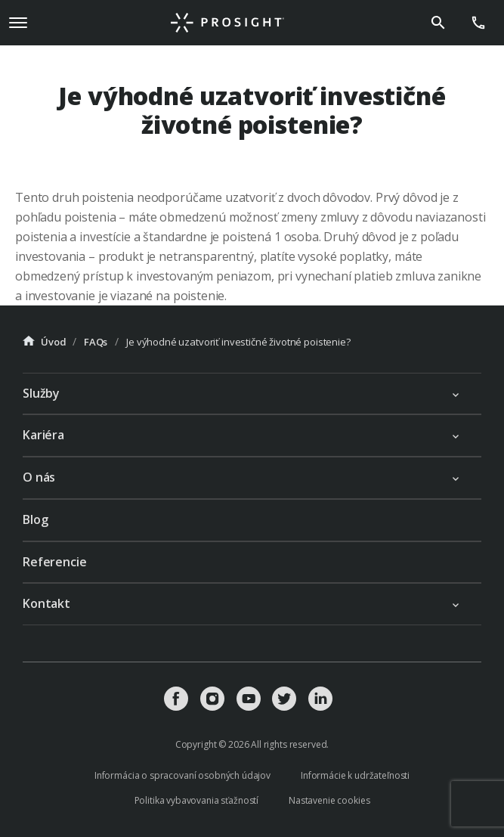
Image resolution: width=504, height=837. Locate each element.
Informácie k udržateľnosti (355, 775)
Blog (35, 519)
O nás (39, 477)
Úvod (44, 342)
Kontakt (46, 603)
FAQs (96, 342)
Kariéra (43, 435)
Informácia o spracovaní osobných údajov (182, 775)
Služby (41, 393)
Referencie (55, 562)
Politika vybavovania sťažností (197, 800)
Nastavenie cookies (329, 800)
